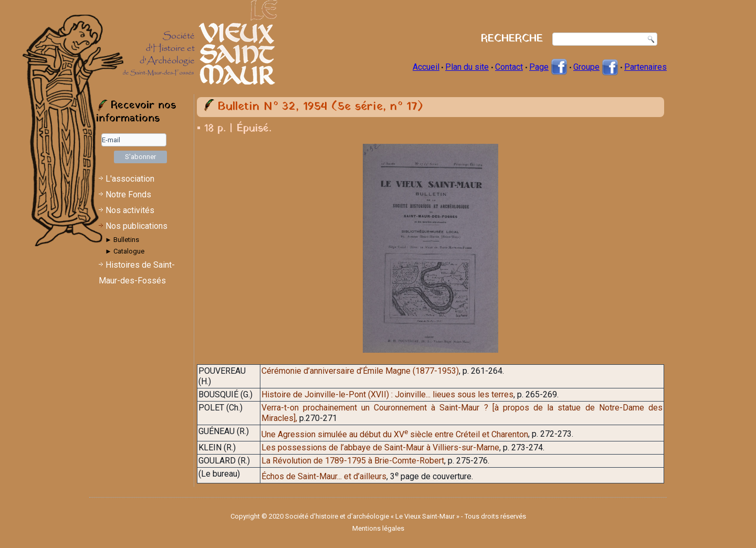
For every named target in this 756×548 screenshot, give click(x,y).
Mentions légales (378, 528)
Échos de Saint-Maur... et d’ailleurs (324, 476)
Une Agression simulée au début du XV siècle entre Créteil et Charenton (395, 434)
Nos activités (130, 210)
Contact (509, 67)
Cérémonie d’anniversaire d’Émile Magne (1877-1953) (360, 371)
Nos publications (136, 226)
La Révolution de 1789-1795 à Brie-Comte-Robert (353, 461)
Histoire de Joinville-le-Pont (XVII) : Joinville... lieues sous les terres (387, 394)
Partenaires (645, 67)
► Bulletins (122, 240)
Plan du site (467, 67)
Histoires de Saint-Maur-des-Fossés (137, 273)
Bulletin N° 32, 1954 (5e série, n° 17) (320, 107)
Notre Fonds (128, 194)
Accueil (426, 67)
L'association (130, 179)
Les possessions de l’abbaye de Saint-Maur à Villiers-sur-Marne (380, 447)
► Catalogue (125, 251)
